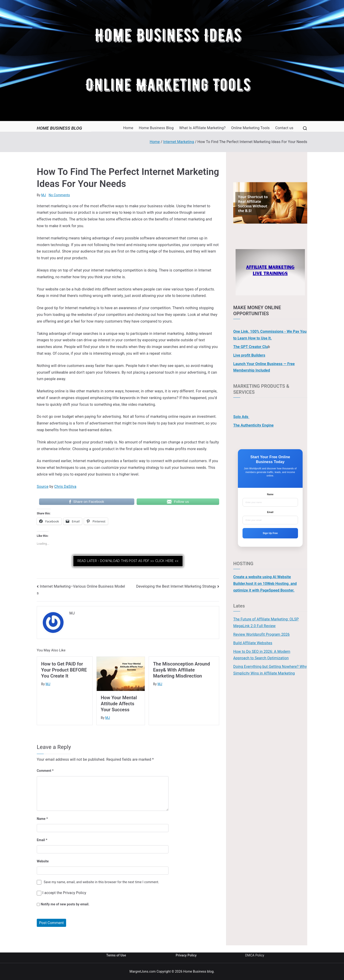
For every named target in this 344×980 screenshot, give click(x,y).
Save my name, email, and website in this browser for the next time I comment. (101, 882)
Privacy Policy (75, 893)
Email (42, 840)
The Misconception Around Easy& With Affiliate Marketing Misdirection (181, 670)
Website (43, 861)
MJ (43, 195)
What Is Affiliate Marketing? (202, 128)
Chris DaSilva (65, 487)
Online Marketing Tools (250, 128)
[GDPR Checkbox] (39, 893)
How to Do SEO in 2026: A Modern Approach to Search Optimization (262, 655)
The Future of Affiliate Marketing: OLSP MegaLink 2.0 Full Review (266, 623)
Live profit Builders (249, 355)
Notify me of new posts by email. (65, 904)
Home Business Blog (156, 128)
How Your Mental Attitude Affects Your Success (119, 704)
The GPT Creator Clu (251, 347)
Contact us (284, 128)
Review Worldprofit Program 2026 (261, 634)
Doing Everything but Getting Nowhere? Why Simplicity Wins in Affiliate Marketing (270, 670)
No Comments (59, 195)
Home (128, 128)
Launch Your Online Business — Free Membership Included (264, 367)
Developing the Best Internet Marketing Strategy (176, 586)
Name (42, 819)
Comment (45, 771)
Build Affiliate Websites (253, 643)
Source (43, 487)
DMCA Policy (255, 955)
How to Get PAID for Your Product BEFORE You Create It (64, 670)
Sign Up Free (270, 533)
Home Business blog (59, 128)
